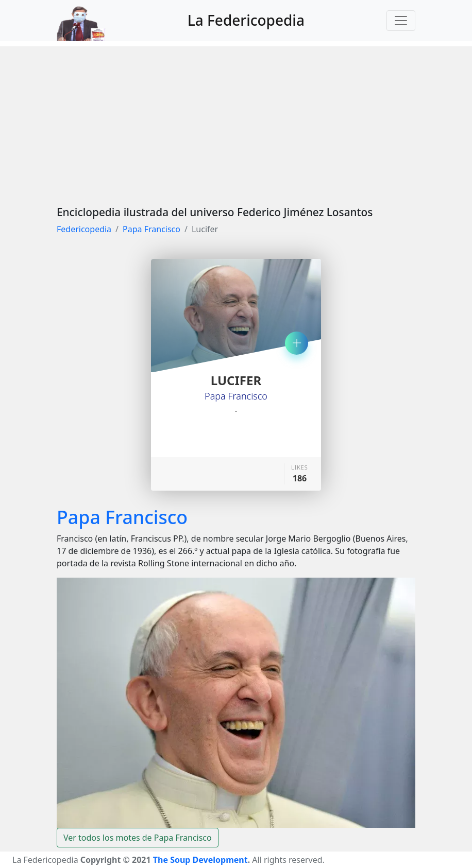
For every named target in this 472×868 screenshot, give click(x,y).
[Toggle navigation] (401, 21)
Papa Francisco (151, 229)
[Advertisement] (236, 118)
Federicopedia (84, 229)
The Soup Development (200, 860)
